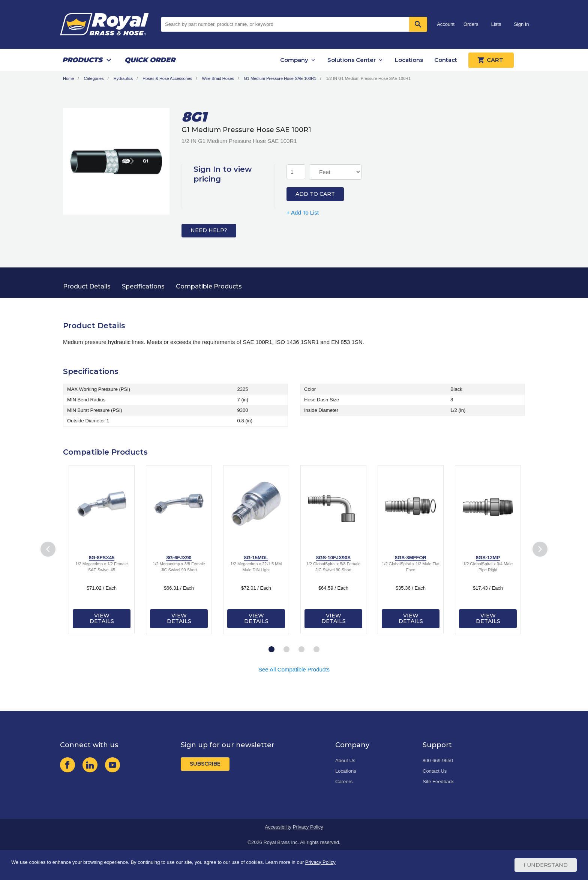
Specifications (143, 286)
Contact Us (435, 771)
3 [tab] (301, 650)
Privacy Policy (308, 827)
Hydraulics (123, 78)
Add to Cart (315, 194)
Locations (409, 60)
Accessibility (278, 827)
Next (540, 549)
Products (82, 60)
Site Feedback (438, 782)
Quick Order (150, 60)
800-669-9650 (438, 761)
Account (446, 24)
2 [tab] (286, 650)
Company (294, 60)
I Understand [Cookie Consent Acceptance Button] (546, 865)
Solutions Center (352, 60)
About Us (345, 761)
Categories (94, 78)
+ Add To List (303, 212)
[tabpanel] (102, 550)
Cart (491, 60)
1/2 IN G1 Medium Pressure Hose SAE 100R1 (369, 78)
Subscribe (205, 764)
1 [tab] (271, 650)
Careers (344, 782)
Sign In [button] (521, 24)
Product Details (87, 286)
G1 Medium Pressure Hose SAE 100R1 (280, 78)
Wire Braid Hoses (218, 78)
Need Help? (209, 230)
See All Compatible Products (294, 669)
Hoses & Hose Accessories (167, 78)
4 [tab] (316, 650)
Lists (496, 24)
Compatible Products (209, 286)
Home (68, 78)
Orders (471, 24)
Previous (48, 549)
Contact (446, 60)
